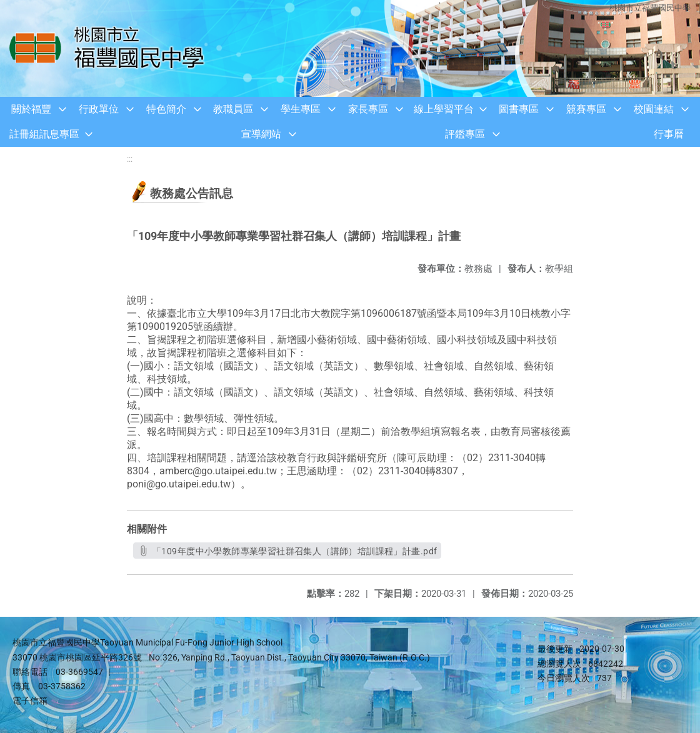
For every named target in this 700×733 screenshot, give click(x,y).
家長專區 (368, 109)
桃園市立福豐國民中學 (650, 8)
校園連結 (654, 109)
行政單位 (99, 109)
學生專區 (301, 109)
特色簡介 (166, 109)
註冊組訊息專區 (44, 134)
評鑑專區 (465, 134)
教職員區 (233, 109)
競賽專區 (586, 109)
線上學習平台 (444, 109)
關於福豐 (31, 109)
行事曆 (669, 134)
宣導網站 (261, 134)
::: (130, 159)
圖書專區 (519, 109)
